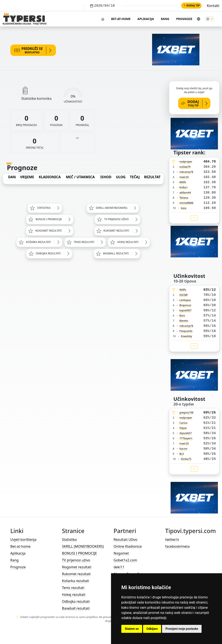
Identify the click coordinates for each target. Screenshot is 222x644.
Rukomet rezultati (76, 574)
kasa (184, 208)
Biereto (184, 321)
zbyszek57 (186, 433)
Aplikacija (146, 19)
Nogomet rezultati (77, 567)
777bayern (186, 438)
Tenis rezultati (73, 588)
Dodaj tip (191, 5)
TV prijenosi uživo (76, 560)
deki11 (119, 567)
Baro (182, 316)
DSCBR (183, 295)
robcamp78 (186, 172)
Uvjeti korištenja (23, 539)
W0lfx (183, 182)
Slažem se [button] (132, 629)
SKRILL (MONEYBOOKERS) (83, 546)
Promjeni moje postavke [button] (182, 629)
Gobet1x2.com (125, 560)
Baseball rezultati (76, 608)
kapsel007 (186, 310)
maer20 (184, 177)
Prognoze (184, 19)
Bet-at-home (121, 19)
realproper (186, 162)
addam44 (185, 193)
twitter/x (172, 539)
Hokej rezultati (74, 595)
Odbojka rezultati (76, 601)
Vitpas (183, 428)
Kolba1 (184, 187)
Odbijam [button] (152, 629)
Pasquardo (186, 331)
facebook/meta (177, 546)
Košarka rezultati (76, 581)
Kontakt (213, 6)
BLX (182, 454)
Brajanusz (185, 305)
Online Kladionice (128, 546)
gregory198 (186, 413)
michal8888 (186, 203)
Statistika (69, 539)
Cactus (183, 423)
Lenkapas (185, 300)
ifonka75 (186, 459)
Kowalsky (187, 336)
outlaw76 (185, 167)
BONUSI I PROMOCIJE (79, 553)
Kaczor (183, 449)
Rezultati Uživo (125, 539)
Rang (165, 19)
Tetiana (184, 198)
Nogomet (121, 553)
